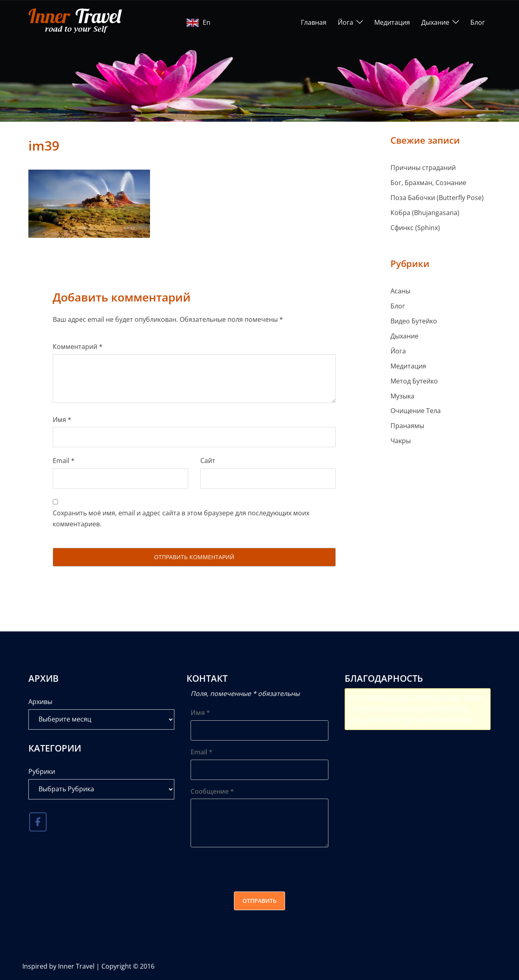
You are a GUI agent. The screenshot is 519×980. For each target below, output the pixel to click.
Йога (345, 22)
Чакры (401, 441)
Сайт (208, 461)
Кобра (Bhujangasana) (425, 213)
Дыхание (435, 22)
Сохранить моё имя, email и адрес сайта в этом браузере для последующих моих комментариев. (181, 518)
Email (64, 461)
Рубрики (42, 771)
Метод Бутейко (414, 381)
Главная (314, 22)
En (198, 22)
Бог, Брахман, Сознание (428, 183)
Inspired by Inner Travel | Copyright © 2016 (88, 966)
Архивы (40, 702)
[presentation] (252, 869)
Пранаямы (407, 426)
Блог (478, 22)
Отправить (259, 901)
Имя (62, 420)
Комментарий (78, 347)
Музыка (402, 396)
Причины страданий (423, 168)
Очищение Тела (416, 411)
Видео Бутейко (414, 321)
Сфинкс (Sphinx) (415, 228)
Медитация (392, 22)
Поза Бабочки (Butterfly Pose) (437, 198)
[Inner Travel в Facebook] (38, 822)
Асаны (400, 291)
